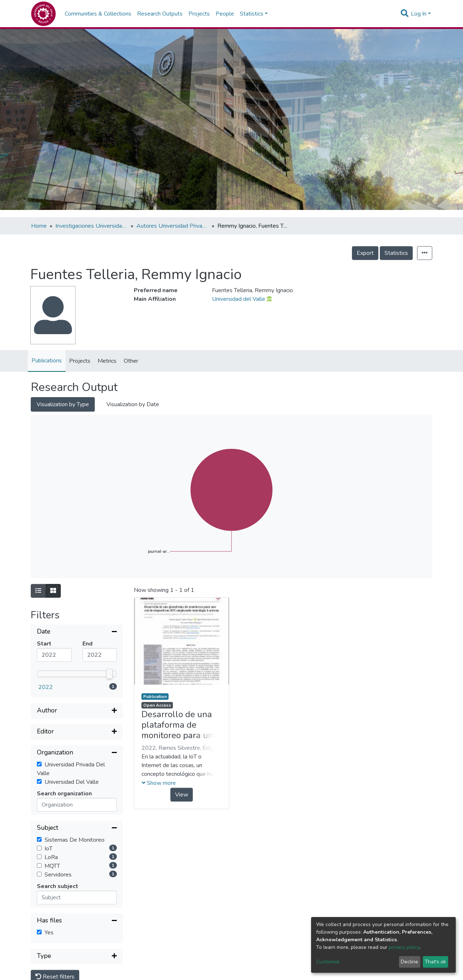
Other (131, 361)
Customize (328, 962)
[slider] (110, 674)
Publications (47, 361)
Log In (419, 14)
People (225, 14)
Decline (409, 962)
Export (365, 253)
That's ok (435, 962)
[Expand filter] (77, 711)
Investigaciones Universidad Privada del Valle (92, 226)
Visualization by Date (133, 404)
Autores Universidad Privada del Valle (173, 226)
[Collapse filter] (77, 632)
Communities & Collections (98, 14)
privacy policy (404, 947)
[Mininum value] (54, 655)
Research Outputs (160, 14)
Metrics (107, 361)
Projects (199, 14)
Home (39, 226)
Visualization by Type (63, 404)
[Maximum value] (100, 655)
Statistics (396, 253)
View (182, 795)
